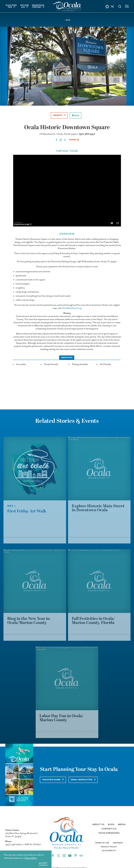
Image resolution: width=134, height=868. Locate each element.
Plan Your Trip (11, 6)
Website (59, 115)
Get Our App (24, 6)
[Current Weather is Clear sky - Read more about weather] (110, 7)
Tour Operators (109, 833)
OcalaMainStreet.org (72, 308)
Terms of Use (102, 843)
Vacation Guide (53, 780)
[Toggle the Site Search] (120, 6)
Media (122, 824)
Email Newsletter (84, 780)
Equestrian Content (38, 6)
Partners (118, 843)
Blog (111, 824)
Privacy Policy (109, 847)
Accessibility (109, 851)
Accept (43, 863)
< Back (67, 20)
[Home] (67, 6)
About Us (98, 824)
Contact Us (109, 829)
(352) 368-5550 (87, 134)
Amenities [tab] (67, 358)
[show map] (76, 115)
